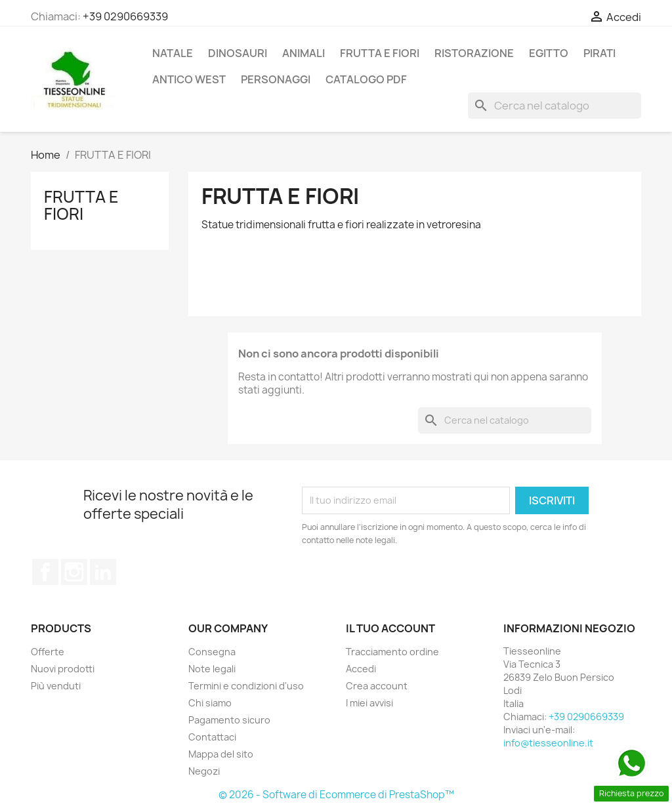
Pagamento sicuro (229, 720)
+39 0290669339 (125, 16)
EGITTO (549, 53)
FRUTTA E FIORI (380, 53)
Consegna (212, 652)
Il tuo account (390, 628)
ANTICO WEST (189, 79)
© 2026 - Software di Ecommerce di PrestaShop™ (336, 795)
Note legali (212, 669)
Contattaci (212, 737)
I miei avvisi (369, 703)
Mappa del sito (221, 754)
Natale (173, 53)
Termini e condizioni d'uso (246, 686)
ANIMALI (304, 53)
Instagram (74, 572)
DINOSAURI (238, 53)
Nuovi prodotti (63, 669)
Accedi (361, 669)
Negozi (204, 771)
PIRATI (599, 53)
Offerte (48, 652)
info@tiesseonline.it (548, 743)
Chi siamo (210, 703)
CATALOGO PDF (366, 79)
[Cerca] (555, 106)
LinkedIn (103, 572)
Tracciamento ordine (392, 652)
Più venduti (56, 686)
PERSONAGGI (276, 79)
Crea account (377, 686)
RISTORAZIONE (474, 53)
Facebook (45, 572)
